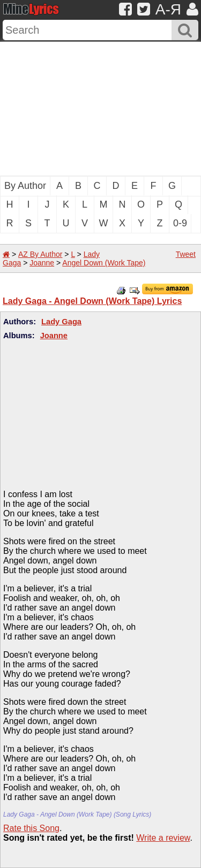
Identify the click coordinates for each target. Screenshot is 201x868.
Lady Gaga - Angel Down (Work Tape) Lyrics (92, 301)
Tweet (186, 254)
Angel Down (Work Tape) (104, 263)
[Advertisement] (100, 109)
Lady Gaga (61, 322)
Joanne (42, 263)
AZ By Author (40, 254)
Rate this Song (31, 828)
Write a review (163, 838)
